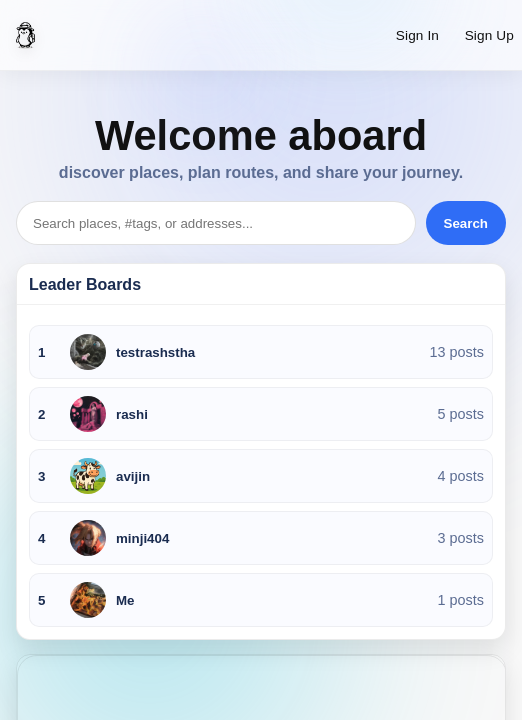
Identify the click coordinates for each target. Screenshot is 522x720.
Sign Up (489, 35)
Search (466, 223)
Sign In (417, 35)
